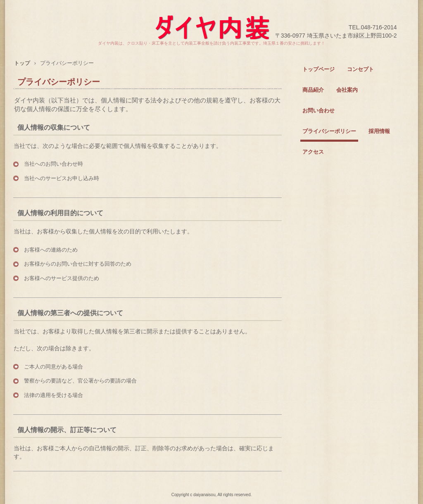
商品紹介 (313, 90)
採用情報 (379, 131)
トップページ (318, 69)
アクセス (313, 152)
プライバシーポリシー (329, 131)
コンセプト (360, 69)
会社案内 (347, 90)
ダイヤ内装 (211, 20)
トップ (22, 63)
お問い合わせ (318, 111)
